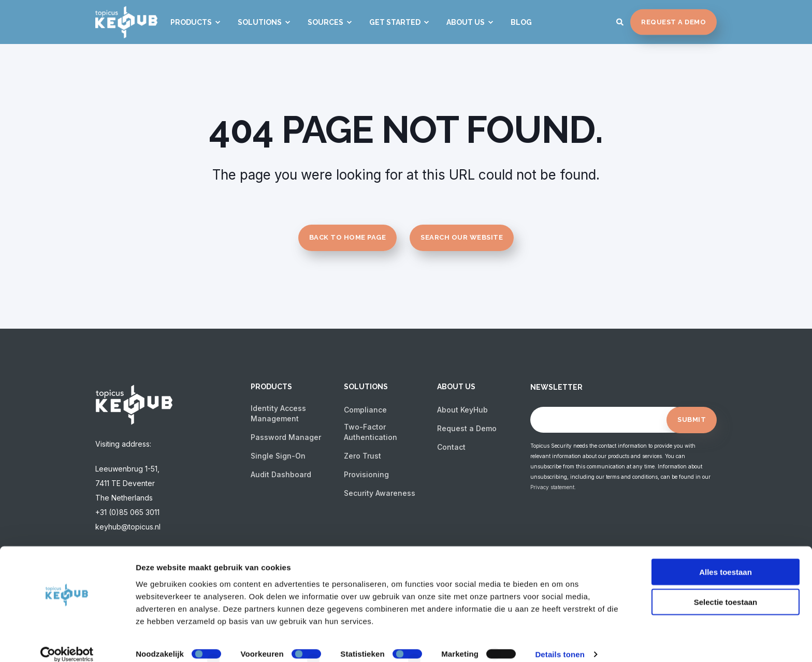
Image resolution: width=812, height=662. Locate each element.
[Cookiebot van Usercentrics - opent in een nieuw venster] (67, 642)
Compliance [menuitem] (365, 410)
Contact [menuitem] (451, 447)
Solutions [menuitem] (366, 387)
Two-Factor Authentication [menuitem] (371, 432)
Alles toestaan (726, 559)
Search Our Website (462, 237)
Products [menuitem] (271, 387)
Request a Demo (673, 21)
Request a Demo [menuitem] (467, 428)
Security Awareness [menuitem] (380, 493)
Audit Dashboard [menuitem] (281, 474)
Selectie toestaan (726, 589)
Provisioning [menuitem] (366, 474)
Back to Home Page (348, 237)
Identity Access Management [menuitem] (278, 413)
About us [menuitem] (456, 387)
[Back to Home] (126, 31)
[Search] (621, 21)
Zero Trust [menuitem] (363, 456)
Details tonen (560, 642)
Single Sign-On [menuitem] (278, 456)
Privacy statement (552, 487)
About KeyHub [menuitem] (462, 410)
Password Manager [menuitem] (286, 437)
